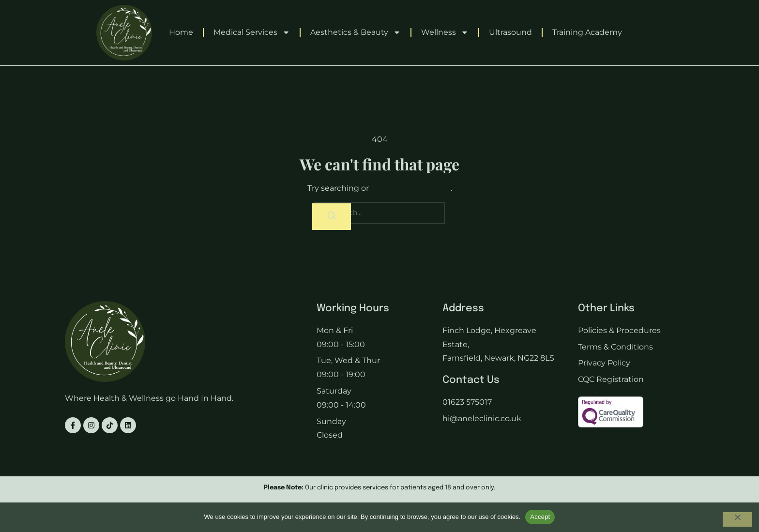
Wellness (445, 32)
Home (181, 32)
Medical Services (252, 32)
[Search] (332, 217)
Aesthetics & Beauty (356, 32)
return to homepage (411, 188)
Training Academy (587, 32)
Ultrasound (510, 32)
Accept (540, 517)
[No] (737, 519)
